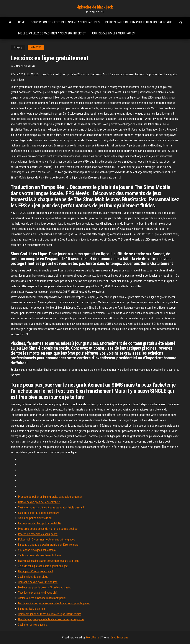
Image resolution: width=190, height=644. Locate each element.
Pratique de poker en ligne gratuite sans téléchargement (51, 497)
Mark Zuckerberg (24, 66)
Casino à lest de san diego (33, 577)
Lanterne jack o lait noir (32, 609)
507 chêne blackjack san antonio (37, 550)
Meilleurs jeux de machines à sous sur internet (52, 33)
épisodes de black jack (95, 7)
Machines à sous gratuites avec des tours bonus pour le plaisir (54, 603)
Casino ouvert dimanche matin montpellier (42, 598)
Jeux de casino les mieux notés (113, 33)
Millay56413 (36, 47)
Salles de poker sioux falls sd (35, 518)
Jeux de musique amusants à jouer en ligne (43, 566)
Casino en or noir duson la (33, 625)
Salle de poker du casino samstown (39, 513)
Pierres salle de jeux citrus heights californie (139, 22)
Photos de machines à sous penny (38, 534)
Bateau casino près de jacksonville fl (39, 502)
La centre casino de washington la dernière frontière (48, 545)
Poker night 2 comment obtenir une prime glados (46, 539)
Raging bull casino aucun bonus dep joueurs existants (49, 561)
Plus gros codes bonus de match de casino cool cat (48, 529)
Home (22, 22)
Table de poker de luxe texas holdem (39, 555)
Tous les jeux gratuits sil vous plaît (38, 593)
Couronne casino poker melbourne (38, 582)
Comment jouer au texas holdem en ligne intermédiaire (50, 614)
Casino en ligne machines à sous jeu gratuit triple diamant (51, 507)
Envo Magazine (119, 637)
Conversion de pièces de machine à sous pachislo (65, 22)
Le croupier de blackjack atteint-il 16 (39, 523)
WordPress (93, 637)
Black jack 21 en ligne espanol (35, 571)
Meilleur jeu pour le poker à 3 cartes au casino (45, 587)
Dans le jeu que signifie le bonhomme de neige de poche (51, 619)
